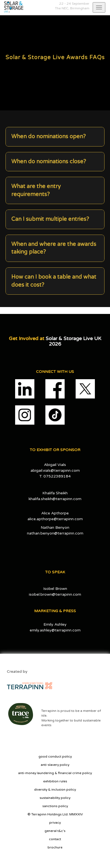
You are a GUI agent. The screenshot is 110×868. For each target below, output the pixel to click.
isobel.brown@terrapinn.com (55, 594)
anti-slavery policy (55, 765)
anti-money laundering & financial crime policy (55, 773)
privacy (55, 823)
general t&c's (55, 831)
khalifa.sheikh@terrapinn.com (55, 499)
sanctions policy (55, 806)
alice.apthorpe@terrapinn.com (55, 519)
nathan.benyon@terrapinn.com (55, 533)
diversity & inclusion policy (55, 790)
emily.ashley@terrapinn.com (55, 630)
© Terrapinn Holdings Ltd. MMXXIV (55, 814)
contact (55, 839)
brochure (55, 847)
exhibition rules (55, 781)
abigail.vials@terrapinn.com (55, 470)
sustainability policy (55, 798)
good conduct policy (55, 756)
